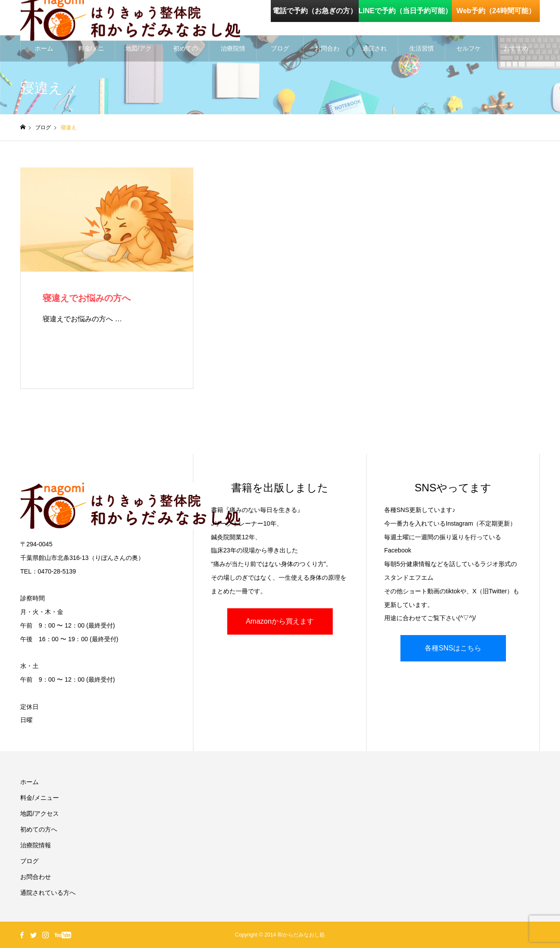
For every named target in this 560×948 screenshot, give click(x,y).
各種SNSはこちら (453, 648)
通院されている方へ (375, 53)
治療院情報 (233, 53)
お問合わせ (327, 53)
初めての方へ (185, 53)
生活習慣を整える (422, 53)
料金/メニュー (91, 53)
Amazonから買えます (280, 621)
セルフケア (469, 53)
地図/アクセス (138, 53)
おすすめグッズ (516, 53)
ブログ (280, 48)
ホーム (44, 48)
